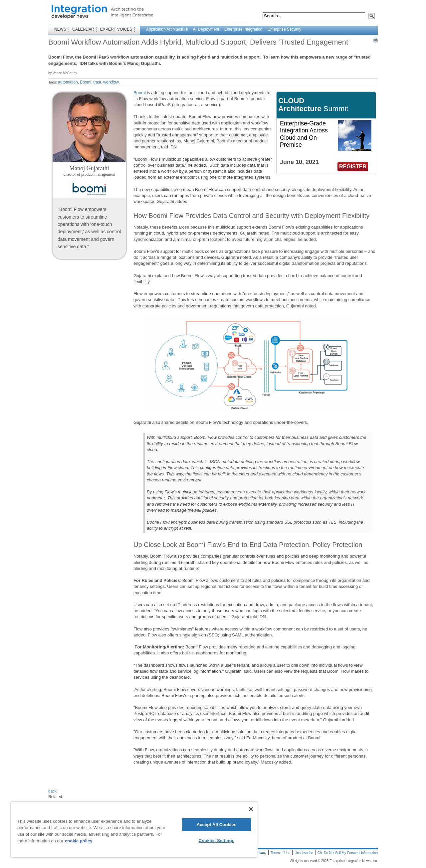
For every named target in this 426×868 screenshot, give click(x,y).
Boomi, (86, 82)
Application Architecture (167, 29)
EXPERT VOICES (116, 29)
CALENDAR (83, 29)
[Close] (251, 809)
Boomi (140, 93)
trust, (98, 82)
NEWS (60, 29)
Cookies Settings (217, 841)
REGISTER (353, 167)
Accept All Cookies (217, 825)
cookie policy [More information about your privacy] (79, 841)
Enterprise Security (284, 29)
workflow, (111, 82)
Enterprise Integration (243, 29)
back (52, 791)
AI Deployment (206, 29)
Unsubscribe (304, 853)
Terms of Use (280, 853)
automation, (68, 82)
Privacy (261, 853)
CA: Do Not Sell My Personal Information (348, 853)
